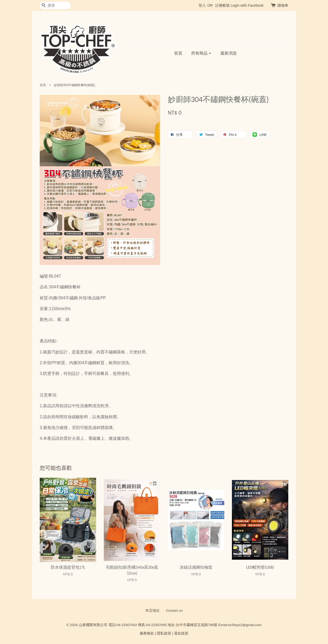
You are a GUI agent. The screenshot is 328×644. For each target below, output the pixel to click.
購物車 (283, 5)
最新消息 (229, 53)
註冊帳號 (222, 5)
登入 (202, 5)
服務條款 (147, 633)
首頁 (178, 53)
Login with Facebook (247, 5)
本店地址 (152, 611)
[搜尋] (55, 6)
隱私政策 (164, 633)
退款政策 (181, 633)
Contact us (174, 611)
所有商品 (201, 53)
